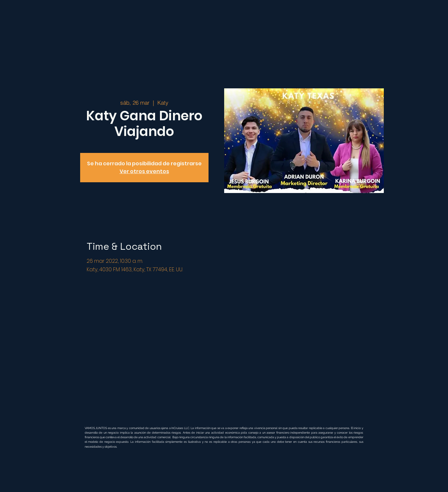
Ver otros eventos (144, 171)
